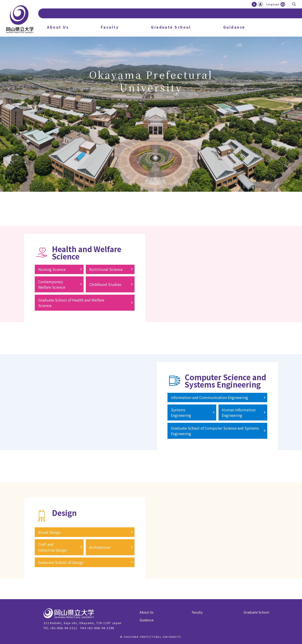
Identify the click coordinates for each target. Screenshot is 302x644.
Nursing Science (52, 269)
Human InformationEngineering (239, 412)
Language (273, 4)
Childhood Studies (105, 284)
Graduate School (171, 27)
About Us (58, 27)
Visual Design (49, 532)
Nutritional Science (106, 269)
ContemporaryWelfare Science (52, 284)
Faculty (110, 27)
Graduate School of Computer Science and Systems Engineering (215, 431)
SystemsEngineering (181, 412)
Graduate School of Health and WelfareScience (71, 303)
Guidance (234, 27)
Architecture (100, 547)
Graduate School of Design (61, 562)
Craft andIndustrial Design (53, 547)
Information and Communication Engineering (209, 397)
